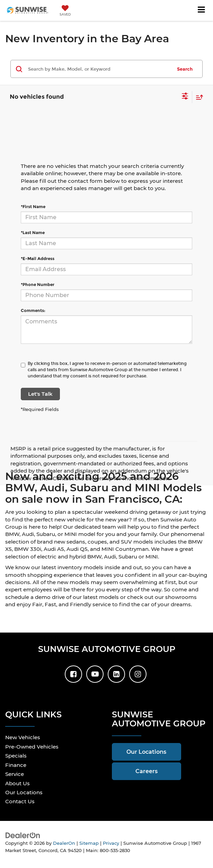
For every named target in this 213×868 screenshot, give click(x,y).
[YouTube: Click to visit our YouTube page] (95, 674)
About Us (17, 783)
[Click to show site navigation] (202, 10)
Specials (16, 756)
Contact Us (20, 801)
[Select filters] (185, 97)
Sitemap (89, 843)
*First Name (33, 207)
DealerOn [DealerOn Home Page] (64, 843)
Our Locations (24, 792)
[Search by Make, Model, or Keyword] (99, 69)
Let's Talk (40, 394)
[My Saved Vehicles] (65, 11)
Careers (147, 771)
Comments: (33, 310)
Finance (16, 765)
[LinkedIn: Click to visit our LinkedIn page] (116, 674)
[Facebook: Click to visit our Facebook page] (73, 674)
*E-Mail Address (38, 258)
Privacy (111, 843)
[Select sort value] (198, 97)
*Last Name (33, 232)
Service (15, 774)
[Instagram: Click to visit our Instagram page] (138, 674)
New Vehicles (23, 737)
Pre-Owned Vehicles (32, 747)
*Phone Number (38, 284)
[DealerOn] (23, 835)
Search (185, 69)
